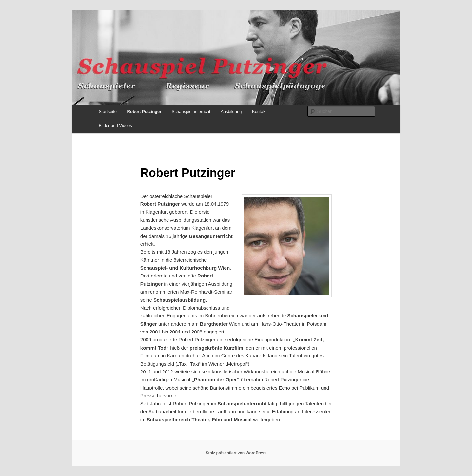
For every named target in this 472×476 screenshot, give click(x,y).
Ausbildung (231, 112)
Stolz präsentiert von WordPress (236, 453)
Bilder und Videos (115, 126)
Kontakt (259, 112)
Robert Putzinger (144, 112)
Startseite (108, 112)
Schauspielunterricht (191, 112)
